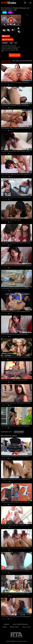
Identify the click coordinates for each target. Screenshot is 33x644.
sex (11, 43)
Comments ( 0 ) (6, 432)
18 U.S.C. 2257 (26, 627)
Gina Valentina (8, 40)
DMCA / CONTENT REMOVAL (21, 624)
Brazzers (6, 36)
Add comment (19, 432)
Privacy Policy (15, 627)
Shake (9, 3)
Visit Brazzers (15, 55)
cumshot (5, 43)
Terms (5, 627)
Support (7, 624)
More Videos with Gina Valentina (22, 61)
